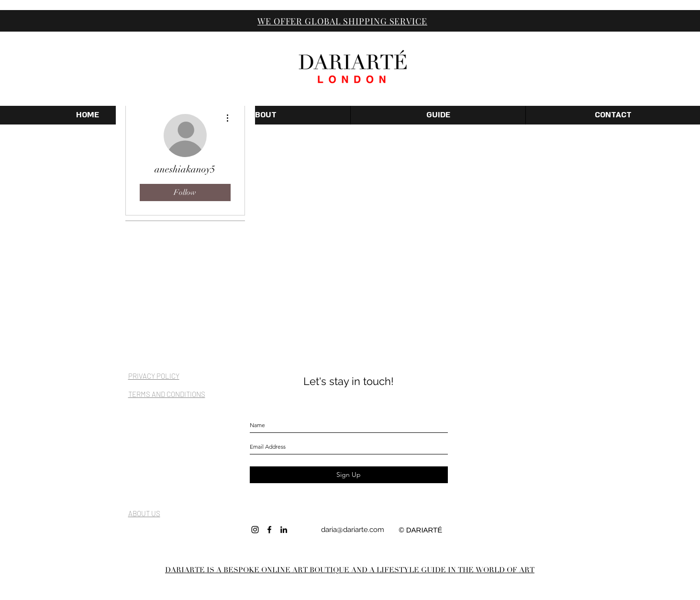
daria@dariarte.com (353, 530)
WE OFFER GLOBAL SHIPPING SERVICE (342, 21)
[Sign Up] (349, 475)
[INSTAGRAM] (255, 530)
